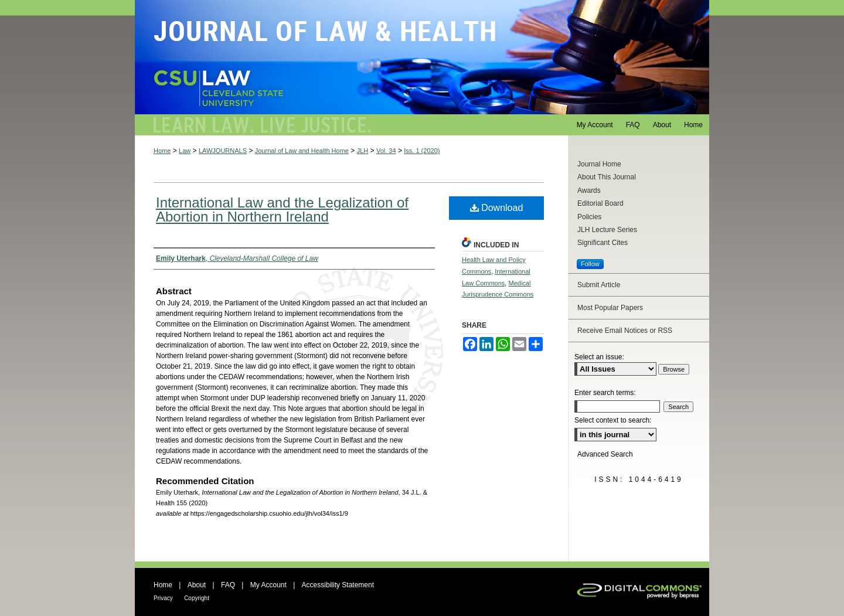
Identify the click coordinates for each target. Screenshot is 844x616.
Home (162, 151)
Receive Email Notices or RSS (625, 331)
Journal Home (599, 164)
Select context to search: (613, 420)
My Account (268, 585)
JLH (363, 151)
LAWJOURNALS (223, 151)
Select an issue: (599, 357)
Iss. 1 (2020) (422, 151)
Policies (589, 217)
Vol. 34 (386, 151)
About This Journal (607, 177)
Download (497, 208)
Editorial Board (600, 203)
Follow (590, 264)
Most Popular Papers (610, 308)
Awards (589, 190)
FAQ (228, 585)
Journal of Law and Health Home (302, 151)
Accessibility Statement (338, 585)
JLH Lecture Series (607, 230)
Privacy (163, 598)
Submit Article (599, 285)
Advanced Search (605, 454)
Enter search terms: (605, 393)
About (197, 585)
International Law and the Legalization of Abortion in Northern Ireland (282, 210)
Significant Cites (603, 243)
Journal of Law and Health (422, 57)
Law (185, 151)
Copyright (197, 598)
